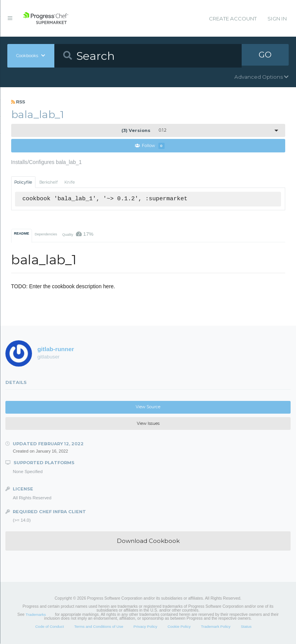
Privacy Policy (145, 627)
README (21, 234)
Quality (78, 234)
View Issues (148, 424)
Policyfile (23, 182)
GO (265, 56)
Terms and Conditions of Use (98, 627)
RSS (18, 102)
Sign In (277, 19)
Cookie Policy (179, 627)
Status (246, 627)
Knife (70, 182)
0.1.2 (144, 130)
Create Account (233, 19)
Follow (150, 146)
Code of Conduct (49, 627)
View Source (148, 407)
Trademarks (36, 615)
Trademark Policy (216, 627)
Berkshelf (49, 182)
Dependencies (46, 235)
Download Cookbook (148, 541)
